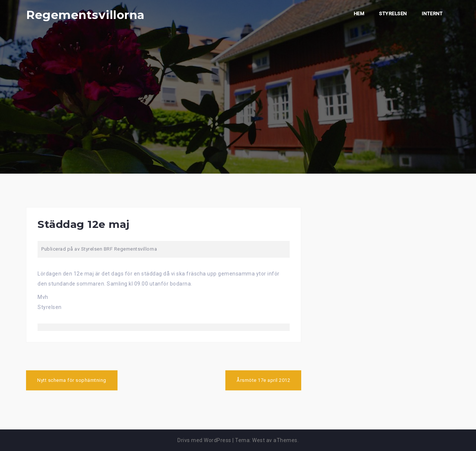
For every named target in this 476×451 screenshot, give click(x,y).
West (258, 440)
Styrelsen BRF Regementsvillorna (119, 249)
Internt (432, 14)
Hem (359, 14)
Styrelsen (393, 14)
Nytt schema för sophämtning (72, 380)
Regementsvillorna (85, 15)
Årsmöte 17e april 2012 (263, 380)
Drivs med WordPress (204, 440)
